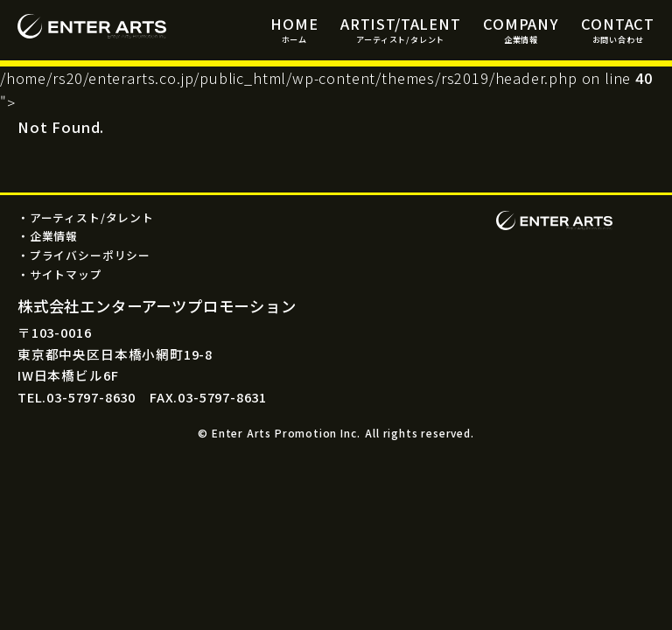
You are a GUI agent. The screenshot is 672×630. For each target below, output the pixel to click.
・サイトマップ (60, 274)
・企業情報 (48, 236)
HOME (294, 29)
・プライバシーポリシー (84, 255)
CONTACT (618, 29)
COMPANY (521, 29)
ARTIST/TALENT (401, 29)
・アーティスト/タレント (86, 217)
